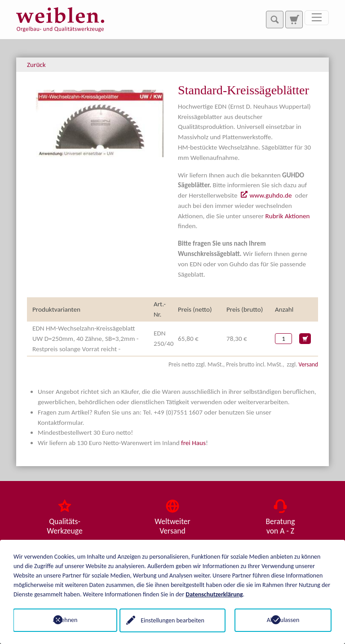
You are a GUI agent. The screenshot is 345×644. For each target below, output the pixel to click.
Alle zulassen (283, 620)
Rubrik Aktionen (288, 216)
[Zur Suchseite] (294, 19)
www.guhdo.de (270, 195)
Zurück (36, 65)
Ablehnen (62, 620)
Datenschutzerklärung (214, 594)
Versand (308, 364)
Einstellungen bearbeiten (172, 620)
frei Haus (193, 443)
